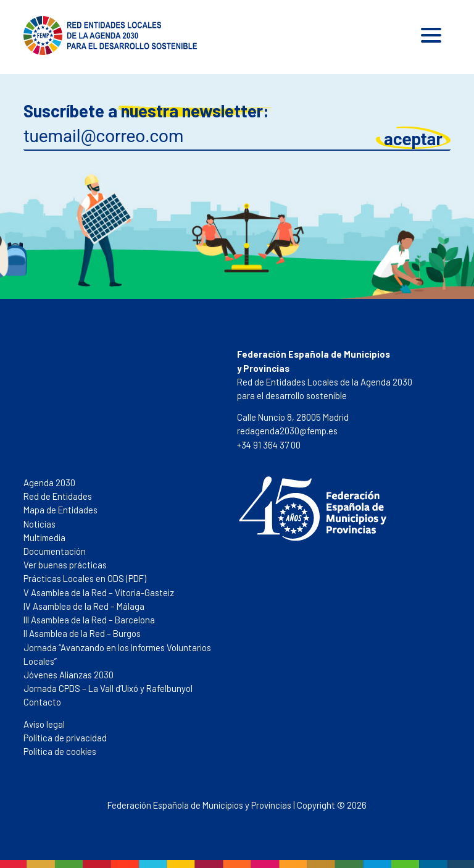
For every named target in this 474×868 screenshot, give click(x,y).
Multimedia (44, 537)
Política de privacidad (65, 738)
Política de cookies (60, 751)
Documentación (55, 551)
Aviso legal (44, 724)
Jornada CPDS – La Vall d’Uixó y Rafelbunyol (108, 688)
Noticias (39, 524)
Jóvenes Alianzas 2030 (69, 675)
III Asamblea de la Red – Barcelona (89, 620)
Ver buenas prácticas (65, 565)
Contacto (42, 702)
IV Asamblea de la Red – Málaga (84, 606)
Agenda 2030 (49, 482)
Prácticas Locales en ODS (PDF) (85, 578)
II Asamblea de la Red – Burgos (82, 633)
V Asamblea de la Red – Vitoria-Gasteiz (99, 592)
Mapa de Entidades (60, 510)
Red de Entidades (58, 496)
